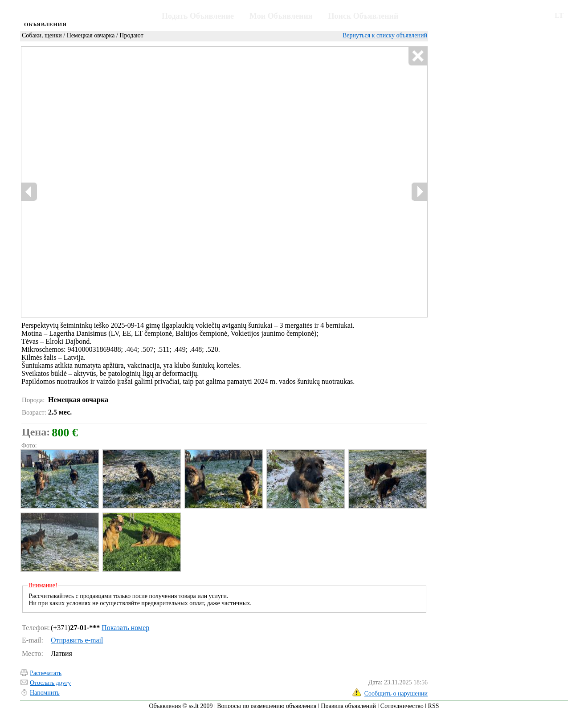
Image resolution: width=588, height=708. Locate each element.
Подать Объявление (198, 16)
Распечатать (46, 669)
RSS (434, 702)
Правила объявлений (348, 702)
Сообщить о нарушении (396, 690)
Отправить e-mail (77, 636)
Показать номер (125, 624)
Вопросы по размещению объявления (267, 702)
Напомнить (45, 689)
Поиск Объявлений (363, 16)
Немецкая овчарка (91, 35)
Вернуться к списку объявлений (385, 35)
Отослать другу (50, 679)
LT (559, 15)
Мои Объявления (281, 16)
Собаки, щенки (42, 35)
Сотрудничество (402, 702)
